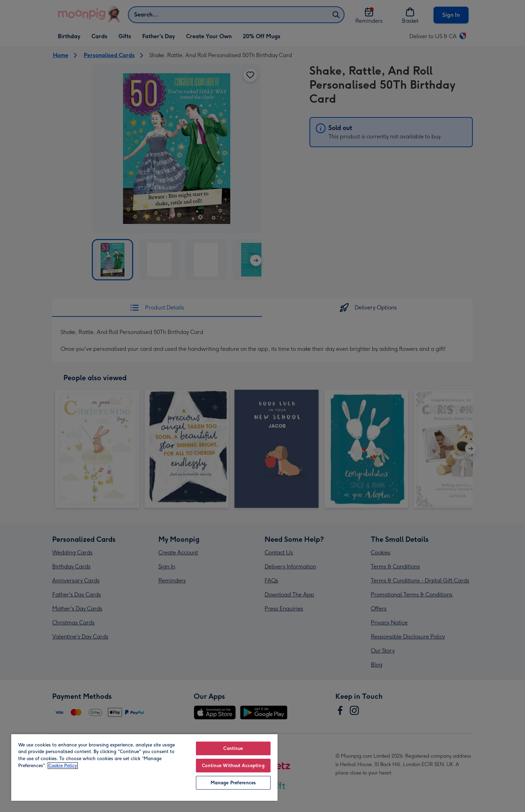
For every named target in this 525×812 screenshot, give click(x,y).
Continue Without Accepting (233, 766)
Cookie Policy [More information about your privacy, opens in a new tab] (63, 766)
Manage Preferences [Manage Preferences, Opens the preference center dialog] (233, 783)
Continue (233, 748)
